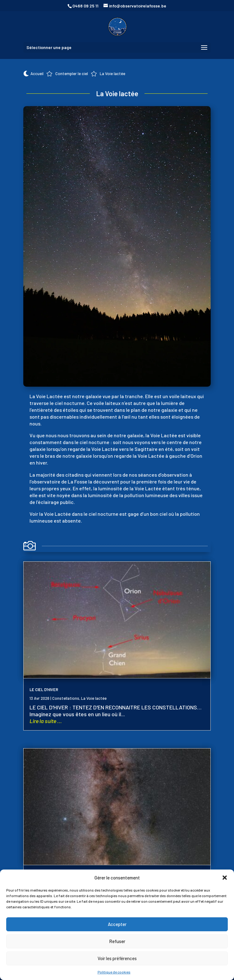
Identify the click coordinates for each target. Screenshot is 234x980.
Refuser (117, 941)
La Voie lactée (94, 698)
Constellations (66, 698)
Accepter (117, 924)
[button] (225, 878)
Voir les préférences (117, 958)
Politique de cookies (114, 972)
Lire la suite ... (46, 721)
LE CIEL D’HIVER (44, 690)
